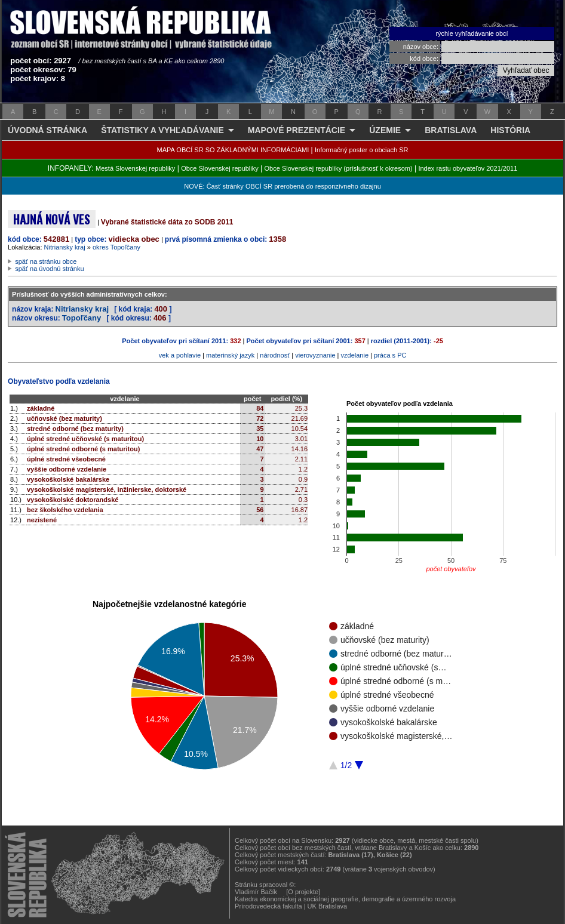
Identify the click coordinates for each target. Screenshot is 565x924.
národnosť (275, 355)
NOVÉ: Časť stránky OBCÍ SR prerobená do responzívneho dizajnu (282, 186)
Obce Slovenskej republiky (220, 168)
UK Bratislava (328, 906)
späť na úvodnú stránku (49, 269)
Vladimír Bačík (256, 892)
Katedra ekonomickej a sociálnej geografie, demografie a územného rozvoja (345, 899)
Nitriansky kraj (65, 247)
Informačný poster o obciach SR (362, 150)
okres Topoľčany (116, 247)
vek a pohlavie (180, 355)
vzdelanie (355, 355)
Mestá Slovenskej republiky (135, 168)
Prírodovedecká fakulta (268, 906)
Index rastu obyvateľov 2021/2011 (468, 168)
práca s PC (390, 355)
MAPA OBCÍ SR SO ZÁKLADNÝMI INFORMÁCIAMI (233, 150)
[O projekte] (303, 892)
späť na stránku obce (46, 261)
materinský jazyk (230, 355)
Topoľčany (82, 318)
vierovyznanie (315, 355)
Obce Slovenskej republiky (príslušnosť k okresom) (339, 168)
